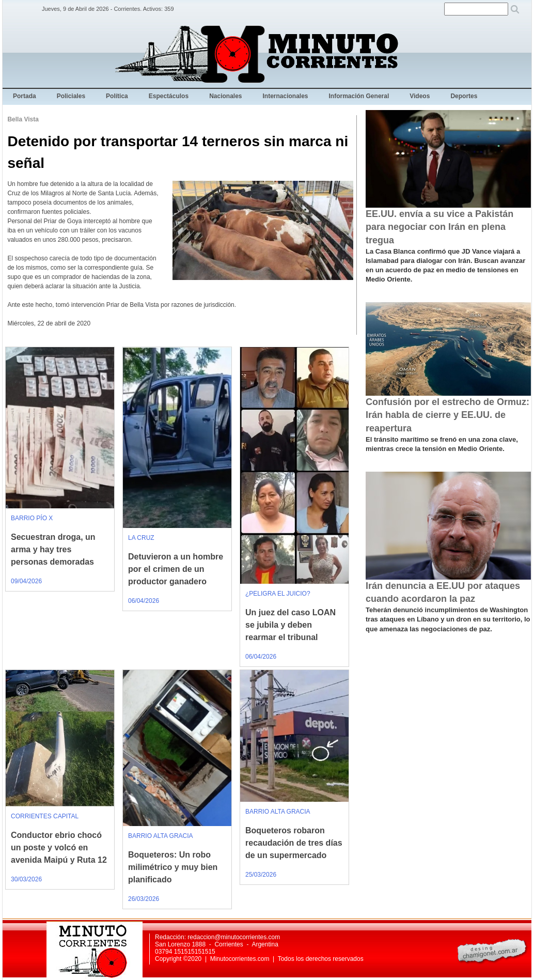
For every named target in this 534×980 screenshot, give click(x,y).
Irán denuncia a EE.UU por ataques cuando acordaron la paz (443, 592)
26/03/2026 (144, 899)
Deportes (464, 96)
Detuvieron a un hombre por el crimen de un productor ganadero (176, 569)
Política (117, 96)
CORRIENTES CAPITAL (45, 816)
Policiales (71, 96)
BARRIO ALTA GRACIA (161, 836)
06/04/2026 (144, 601)
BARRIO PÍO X (32, 518)
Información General (359, 96)
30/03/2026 (26, 879)
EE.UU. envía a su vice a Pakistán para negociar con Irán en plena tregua (439, 227)
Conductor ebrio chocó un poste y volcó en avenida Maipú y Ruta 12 (59, 847)
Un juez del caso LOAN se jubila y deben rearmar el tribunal (290, 625)
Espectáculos (169, 96)
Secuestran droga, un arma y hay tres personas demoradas (53, 549)
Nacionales (225, 96)
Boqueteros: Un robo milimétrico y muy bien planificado (173, 867)
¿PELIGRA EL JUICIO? (278, 594)
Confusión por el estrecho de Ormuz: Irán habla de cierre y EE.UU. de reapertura (447, 415)
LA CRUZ (141, 538)
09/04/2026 (26, 581)
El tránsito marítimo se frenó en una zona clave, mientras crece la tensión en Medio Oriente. (442, 444)
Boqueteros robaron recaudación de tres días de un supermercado (294, 843)
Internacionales (286, 96)
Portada (25, 96)
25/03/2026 (261, 875)
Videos (420, 96)
